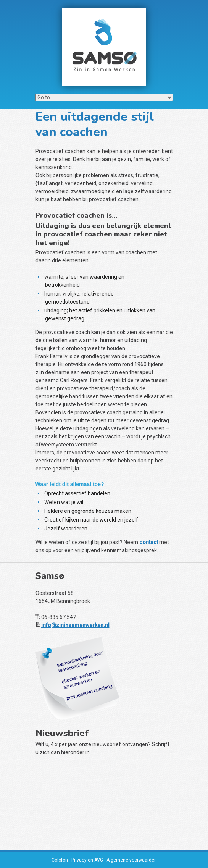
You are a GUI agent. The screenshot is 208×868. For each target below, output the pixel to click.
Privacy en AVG (87, 860)
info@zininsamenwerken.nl (75, 625)
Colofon (60, 860)
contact (149, 542)
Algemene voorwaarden (132, 860)
